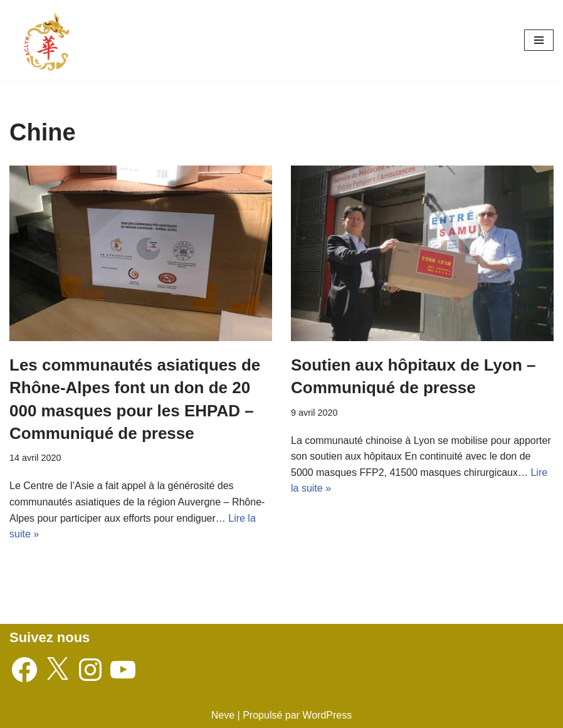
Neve (223, 715)
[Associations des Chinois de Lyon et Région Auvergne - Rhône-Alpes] (47, 40)
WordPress (327, 715)
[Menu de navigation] (539, 40)
